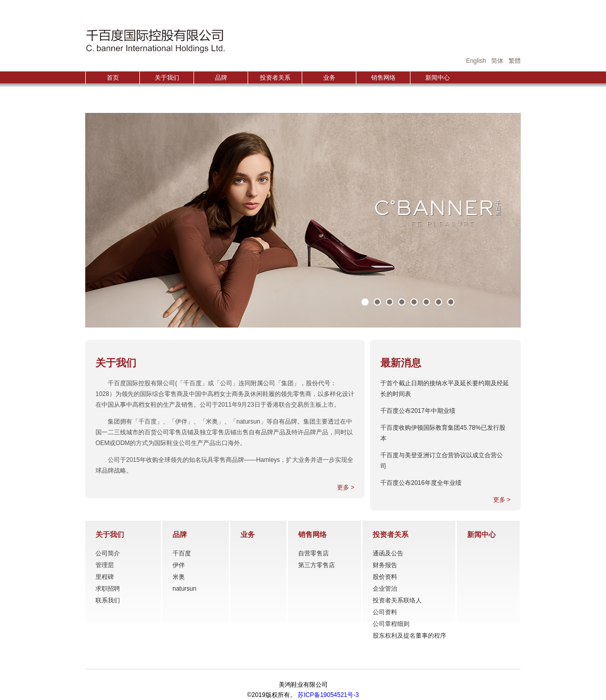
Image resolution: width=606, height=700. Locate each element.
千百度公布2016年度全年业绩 (421, 483)
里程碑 (105, 577)
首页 (113, 78)
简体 (497, 61)
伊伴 (179, 565)
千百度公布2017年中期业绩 (418, 411)
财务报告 (385, 565)
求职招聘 (108, 589)
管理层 (105, 565)
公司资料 (385, 612)
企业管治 (385, 589)
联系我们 (108, 600)
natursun (185, 589)
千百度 (182, 553)
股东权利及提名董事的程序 (409, 636)
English (476, 61)
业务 (329, 78)
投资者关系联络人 (397, 600)
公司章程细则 (391, 624)
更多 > (346, 487)
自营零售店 (313, 553)
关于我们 (167, 78)
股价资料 (385, 577)
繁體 (515, 61)
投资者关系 (275, 78)
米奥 (179, 577)
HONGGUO (155, 41)
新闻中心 (438, 78)
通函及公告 (388, 553)
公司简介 (108, 553)
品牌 (221, 78)
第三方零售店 (317, 565)
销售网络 (383, 78)
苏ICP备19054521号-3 (328, 695)
